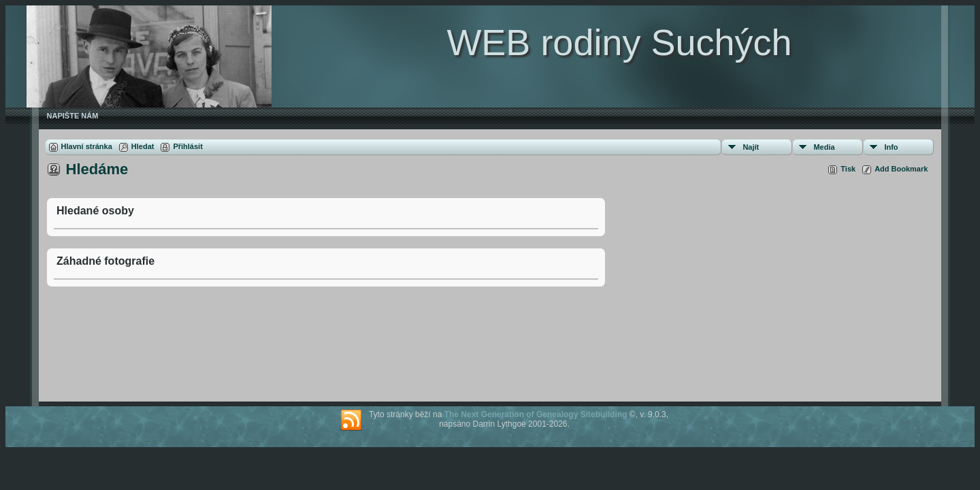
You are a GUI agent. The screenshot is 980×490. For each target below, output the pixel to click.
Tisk (848, 169)
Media (824, 147)
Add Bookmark (901, 169)
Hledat (143, 146)
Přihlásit (187, 146)
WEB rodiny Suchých (619, 42)
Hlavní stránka (87, 146)
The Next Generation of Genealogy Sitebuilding (536, 414)
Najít (751, 147)
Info (891, 147)
